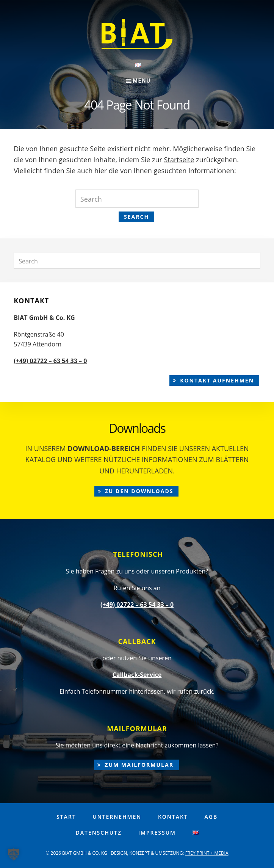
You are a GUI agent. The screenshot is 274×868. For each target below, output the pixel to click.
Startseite (179, 160)
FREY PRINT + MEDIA (207, 853)
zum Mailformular (139, 765)
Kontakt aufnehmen (217, 380)
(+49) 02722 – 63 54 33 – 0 (50, 361)
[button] (14, 854)
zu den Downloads (139, 491)
